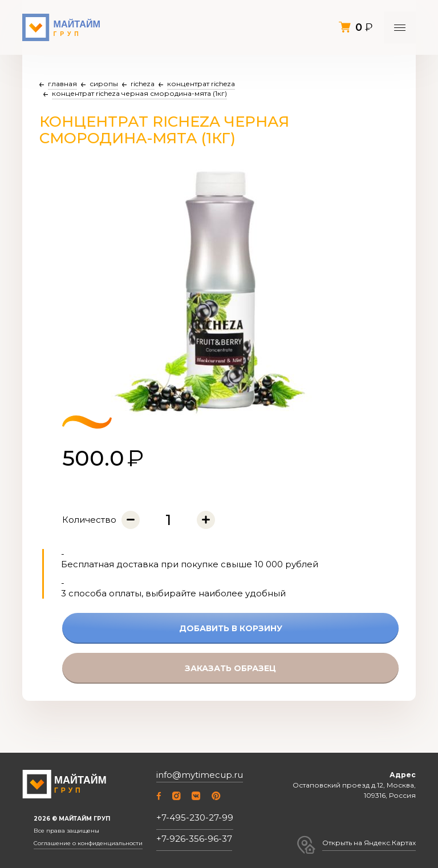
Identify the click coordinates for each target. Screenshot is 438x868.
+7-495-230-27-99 (195, 817)
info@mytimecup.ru (200, 775)
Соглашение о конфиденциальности (88, 843)
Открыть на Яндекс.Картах (369, 843)
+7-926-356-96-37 (194, 839)
